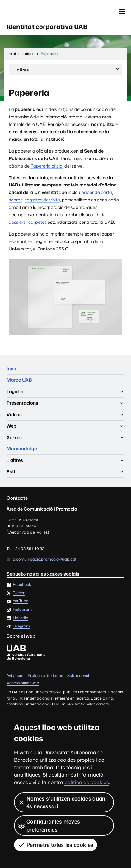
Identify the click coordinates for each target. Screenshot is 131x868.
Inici (11, 368)
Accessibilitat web (23, 683)
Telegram (21, 626)
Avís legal (15, 676)
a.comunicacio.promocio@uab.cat (44, 559)
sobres (16, 200)
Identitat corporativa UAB (47, 27)
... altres (66, 71)
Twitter (19, 593)
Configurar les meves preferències (49, 825)
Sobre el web (79, 676)
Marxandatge (22, 449)
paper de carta (97, 192)
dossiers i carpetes (28, 222)
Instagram (22, 610)
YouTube (21, 601)
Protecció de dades (45, 676)
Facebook (22, 585)
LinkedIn (21, 618)
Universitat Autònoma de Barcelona (33, 11)
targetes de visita (43, 200)
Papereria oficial (47, 166)
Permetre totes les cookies (56, 845)
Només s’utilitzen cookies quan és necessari (62, 802)
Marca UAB (19, 380)
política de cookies (87, 782)
